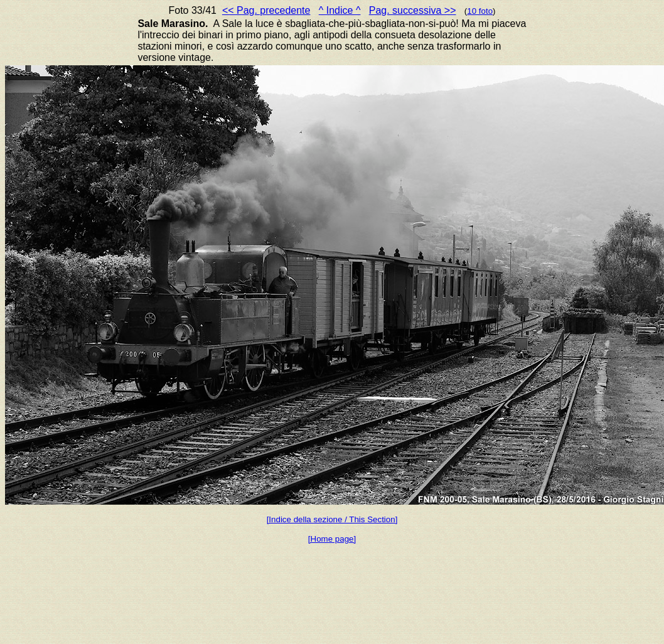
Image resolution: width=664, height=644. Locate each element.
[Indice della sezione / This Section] (332, 519)
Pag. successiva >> (413, 10)
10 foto (480, 11)
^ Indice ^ (340, 10)
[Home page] (332, 539)
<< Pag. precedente (266, 10)
